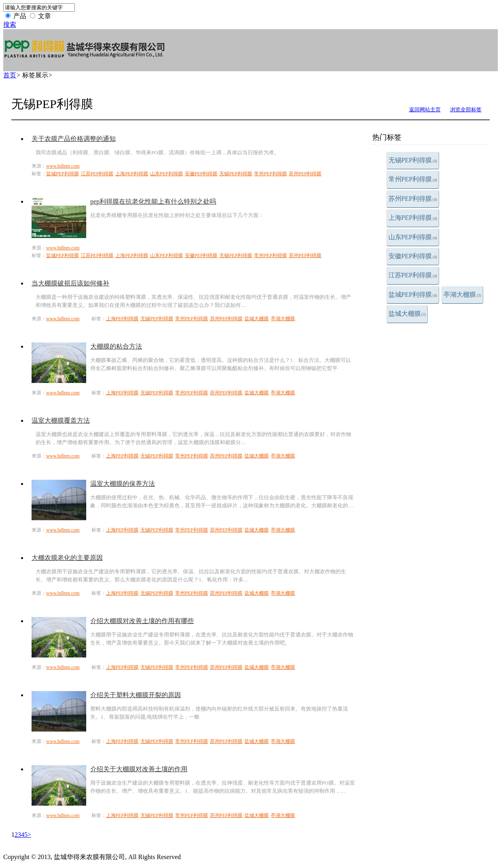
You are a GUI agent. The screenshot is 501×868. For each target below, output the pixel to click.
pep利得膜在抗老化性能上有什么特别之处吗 (153, 201)
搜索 (10, 24)
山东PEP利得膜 (413, 237)
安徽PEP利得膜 (413, 256)
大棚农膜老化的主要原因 (67, 558)
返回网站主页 (425, 110)
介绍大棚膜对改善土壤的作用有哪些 (142, 621)
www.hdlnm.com (63, 166)
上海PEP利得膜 (413, 218)
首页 (10, 75)
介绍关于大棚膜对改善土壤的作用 (139, 769)
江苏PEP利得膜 (413, 275)
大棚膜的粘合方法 (116, 346)
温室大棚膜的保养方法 (123, 484)
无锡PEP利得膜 (413, 160)
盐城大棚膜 (407, 314)
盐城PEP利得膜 (413, 295)
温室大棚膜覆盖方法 (61, 420)
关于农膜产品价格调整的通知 (74, 139)
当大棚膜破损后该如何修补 (70, 283)
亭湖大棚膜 (462, 295)
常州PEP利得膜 (413, 179)
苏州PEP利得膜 (413, 199)
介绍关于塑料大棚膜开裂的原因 (136, 695)
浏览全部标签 (466, 110)
